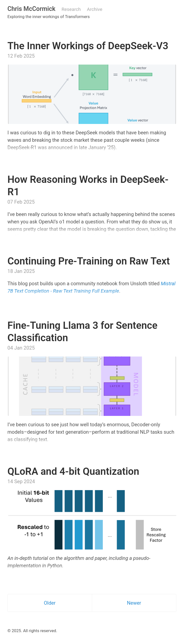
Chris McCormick (31, 9)
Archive (95, 9)
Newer (134, 603)
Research (71, 9)
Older (50, 603)
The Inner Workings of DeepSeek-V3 (88, 46)
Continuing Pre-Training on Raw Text (89, 261)
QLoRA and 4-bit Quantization (73, 471)
